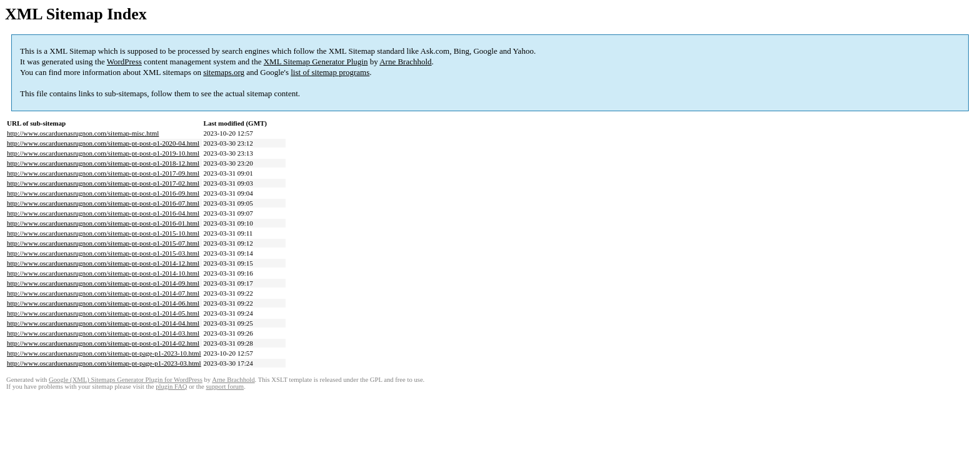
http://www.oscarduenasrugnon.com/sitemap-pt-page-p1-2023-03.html (104, 363)
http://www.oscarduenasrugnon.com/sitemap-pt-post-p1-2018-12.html (103, 163)
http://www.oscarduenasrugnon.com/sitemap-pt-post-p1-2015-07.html (103, 243)
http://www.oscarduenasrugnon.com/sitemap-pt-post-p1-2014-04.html (103, 323)
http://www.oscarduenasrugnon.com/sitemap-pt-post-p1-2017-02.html (103, 183)
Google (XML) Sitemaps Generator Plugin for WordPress (126, 380)
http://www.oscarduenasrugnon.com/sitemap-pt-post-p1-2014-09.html (103, 283)
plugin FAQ (171, 387)
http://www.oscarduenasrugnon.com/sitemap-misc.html (83, 133)
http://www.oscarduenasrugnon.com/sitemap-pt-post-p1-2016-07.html (103, 203)
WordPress (124, 62)
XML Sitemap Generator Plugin (316, 62)
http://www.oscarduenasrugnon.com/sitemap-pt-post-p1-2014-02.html (103, 343)
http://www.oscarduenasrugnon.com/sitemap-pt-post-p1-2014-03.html (103, 333)
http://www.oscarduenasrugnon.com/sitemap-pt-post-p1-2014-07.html (103, 293)
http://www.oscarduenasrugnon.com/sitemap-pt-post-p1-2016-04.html (103, 213)
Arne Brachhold (405, 62)
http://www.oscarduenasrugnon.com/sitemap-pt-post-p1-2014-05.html (103, 313)
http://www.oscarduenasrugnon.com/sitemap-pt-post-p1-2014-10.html (103, 273)
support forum (225, 387)
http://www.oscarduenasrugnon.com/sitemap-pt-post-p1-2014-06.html (103, 303)
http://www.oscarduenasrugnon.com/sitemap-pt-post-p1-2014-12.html (103, 263)
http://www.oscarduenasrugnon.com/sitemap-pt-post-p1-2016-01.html (103, 223)
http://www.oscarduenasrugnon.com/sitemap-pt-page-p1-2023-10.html (104, 353)
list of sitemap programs (330, 72)
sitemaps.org (224, 72)
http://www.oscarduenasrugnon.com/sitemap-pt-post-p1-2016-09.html (103, 193)
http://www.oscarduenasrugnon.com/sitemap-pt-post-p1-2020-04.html (103, 143)
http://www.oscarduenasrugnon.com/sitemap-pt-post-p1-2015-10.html (103, 233)
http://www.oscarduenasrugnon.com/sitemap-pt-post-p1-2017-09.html (103, 173)
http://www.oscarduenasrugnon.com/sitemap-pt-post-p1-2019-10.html (103, 153)
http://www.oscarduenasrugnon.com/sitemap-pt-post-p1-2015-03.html (103, 253)
